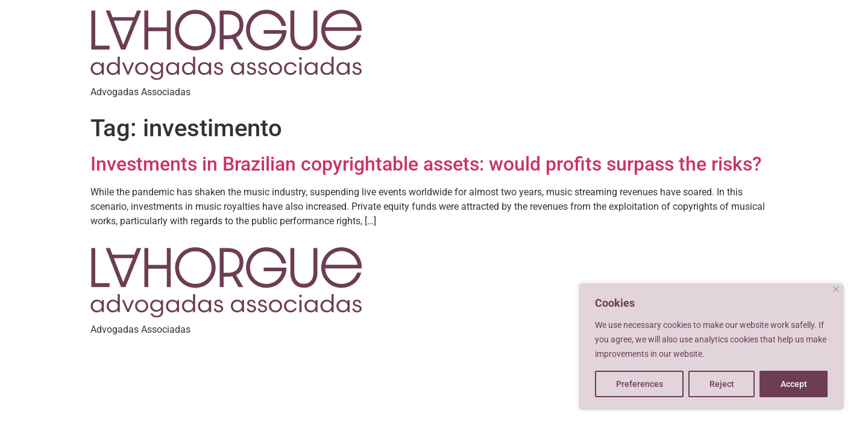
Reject (722, 384)
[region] (711, 347)
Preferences (640, 384)
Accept (794, 384)
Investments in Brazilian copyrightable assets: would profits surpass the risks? (426, 164)
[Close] (836, 289)
